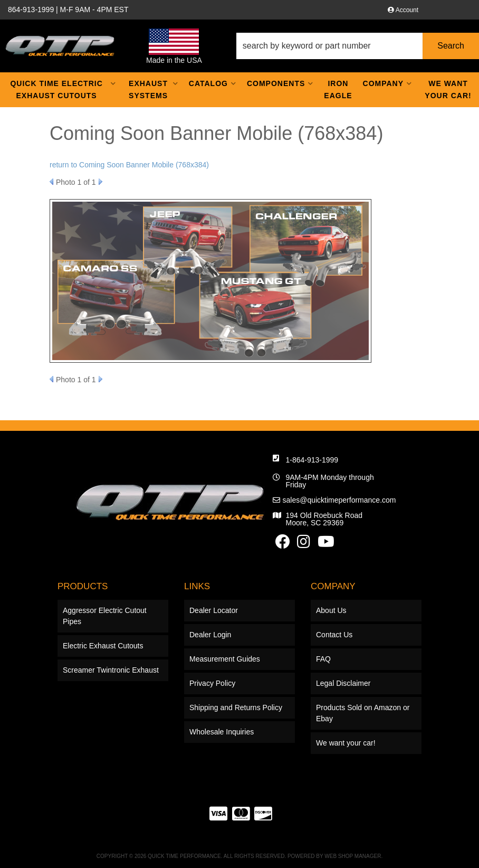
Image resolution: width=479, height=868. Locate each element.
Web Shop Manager (353, 856)
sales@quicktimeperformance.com (339, 500)
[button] (358, 46)
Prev (51, 182)
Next (100, 182)
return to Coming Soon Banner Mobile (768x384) (129, 165)
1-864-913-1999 (312, 460)
